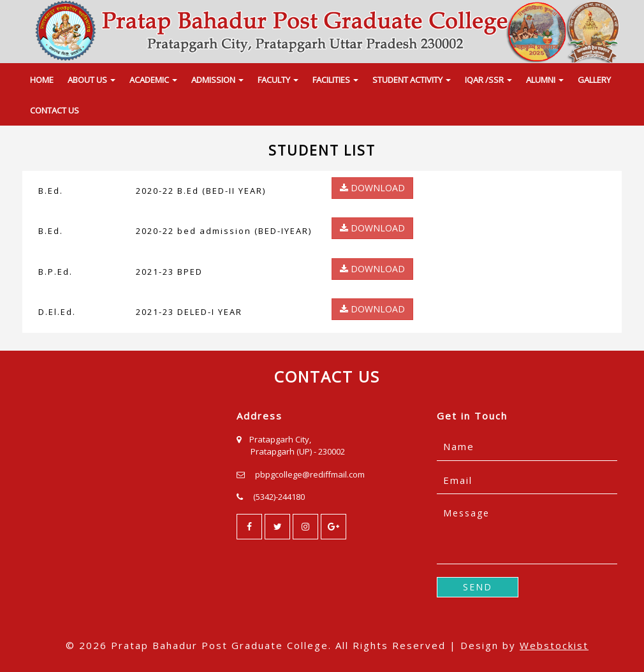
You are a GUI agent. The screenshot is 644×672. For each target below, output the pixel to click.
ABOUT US (91, 80)
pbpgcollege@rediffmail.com (310, 474)
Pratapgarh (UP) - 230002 (298, 451)
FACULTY (278, 80)
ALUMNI (545, 80)
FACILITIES (335, 80)
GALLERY (594, 80)
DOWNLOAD (372, 188)
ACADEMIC (153, 80)
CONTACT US (55, 110)
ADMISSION (217, 80)
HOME (42, 80)
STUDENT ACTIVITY (412, 80)
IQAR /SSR (488, 80)
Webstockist (554, 645)
